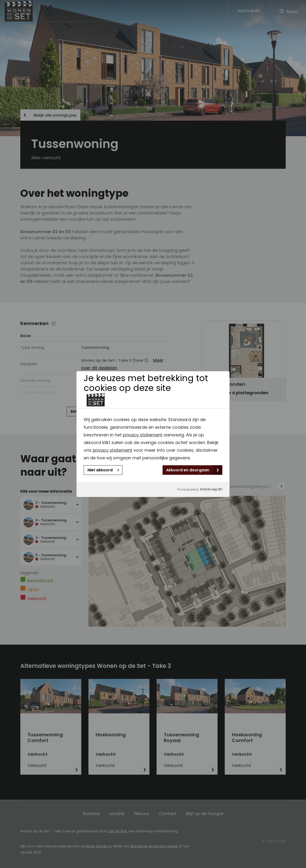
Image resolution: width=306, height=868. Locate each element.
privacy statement (143, 435)
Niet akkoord (103, 470)
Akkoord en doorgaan (192, 470)
